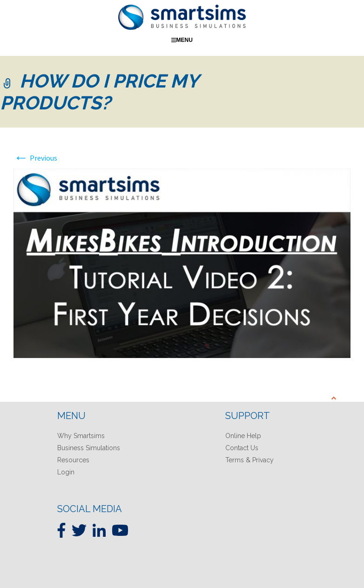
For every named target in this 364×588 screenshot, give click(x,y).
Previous (35, 158)
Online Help (243, 436)
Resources (73, 460)
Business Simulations (89, 448)
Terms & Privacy (249, 460)
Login (66, 472)
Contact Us (242, 448)
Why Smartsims (81, 436)
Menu (182, 40)
